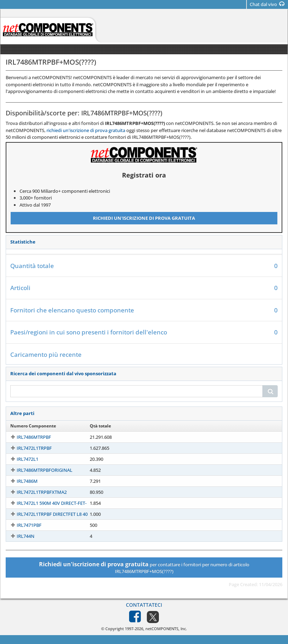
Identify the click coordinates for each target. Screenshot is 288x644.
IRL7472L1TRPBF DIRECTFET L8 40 (46, 514)
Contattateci (144, 605)
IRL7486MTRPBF (27, 437)
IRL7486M (21, 481)
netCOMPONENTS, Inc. (166, 629)
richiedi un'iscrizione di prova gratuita (86, 130)
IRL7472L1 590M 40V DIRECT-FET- (45, 503)
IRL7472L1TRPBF (28, 448)
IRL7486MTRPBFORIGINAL (38, 470)
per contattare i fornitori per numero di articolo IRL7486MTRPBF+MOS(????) (144, 567)
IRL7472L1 (21, 459)
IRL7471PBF (23, 525)
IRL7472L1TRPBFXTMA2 (35, 492)
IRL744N (19, 536)
